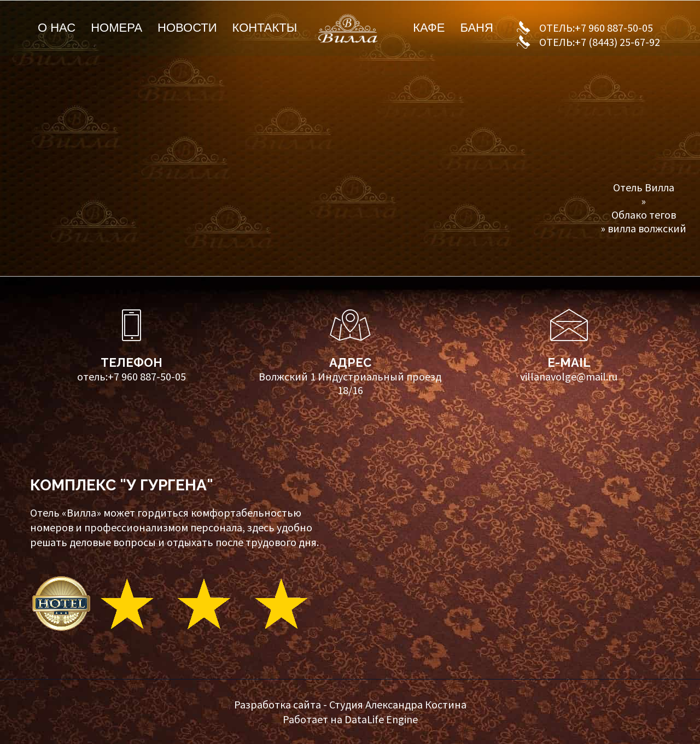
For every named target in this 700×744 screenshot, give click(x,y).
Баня (476, 28)
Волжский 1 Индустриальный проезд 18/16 (350, 383)
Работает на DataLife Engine (350, 719)
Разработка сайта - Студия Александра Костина (350, 704)
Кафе (429, 28)
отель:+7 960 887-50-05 (132, 376)
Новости (187, 28)
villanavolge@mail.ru (569, 376)
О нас (57, 28)
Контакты (265, 28)
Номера (116, 28)
